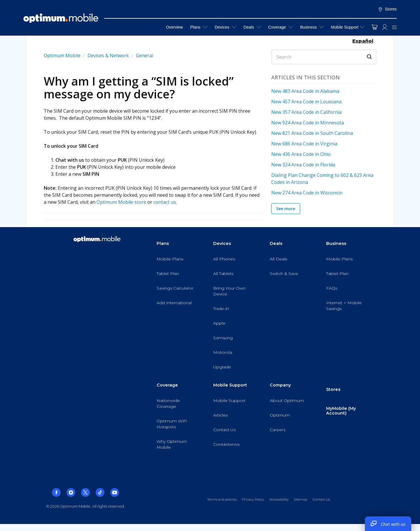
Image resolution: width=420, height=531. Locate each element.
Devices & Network (108, 55)
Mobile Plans (170, 259)
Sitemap (300, 499)
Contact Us (224, 430)
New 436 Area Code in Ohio (301, 154)
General (145, 55)
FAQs (332, 288)
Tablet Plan (168, 274)
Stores (387, 9)
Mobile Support (345, 27)
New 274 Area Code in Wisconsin (307, 193)
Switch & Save (284, 274)
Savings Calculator (175, 288)
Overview (174, 27)
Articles (220, 415)
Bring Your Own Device (229, 291)
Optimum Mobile (62, 55)
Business (312, 27)
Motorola (223, 352)
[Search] (324, 57)
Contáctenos (226, 444)
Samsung (223, 338)
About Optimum (287, 401)
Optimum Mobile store (121, 202)
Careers (278, 430)
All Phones (224, 259)
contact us (165, 202)
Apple (219, 323)
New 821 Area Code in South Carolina (312, 133)
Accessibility (279, 499)
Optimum (280, 415)
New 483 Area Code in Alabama (305, 91)
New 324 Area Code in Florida (303, 165)
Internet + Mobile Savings (344, 306)
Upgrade (222, 367)
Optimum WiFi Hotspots (172, 424)
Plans (199, 27)
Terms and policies (222, 499)
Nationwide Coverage (168, 403)
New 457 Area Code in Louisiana (306, 102)
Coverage (281, 27)
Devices (225, 27)
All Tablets (223, 274)
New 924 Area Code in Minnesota (308, 123)
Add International (174, 303)
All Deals (278, 259)
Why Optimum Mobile (172, 444)
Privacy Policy (253, 499)
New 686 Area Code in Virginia (304, 144)
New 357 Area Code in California (306, 112)
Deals (252, 27)
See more (286, 209)
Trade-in (221, 309)
